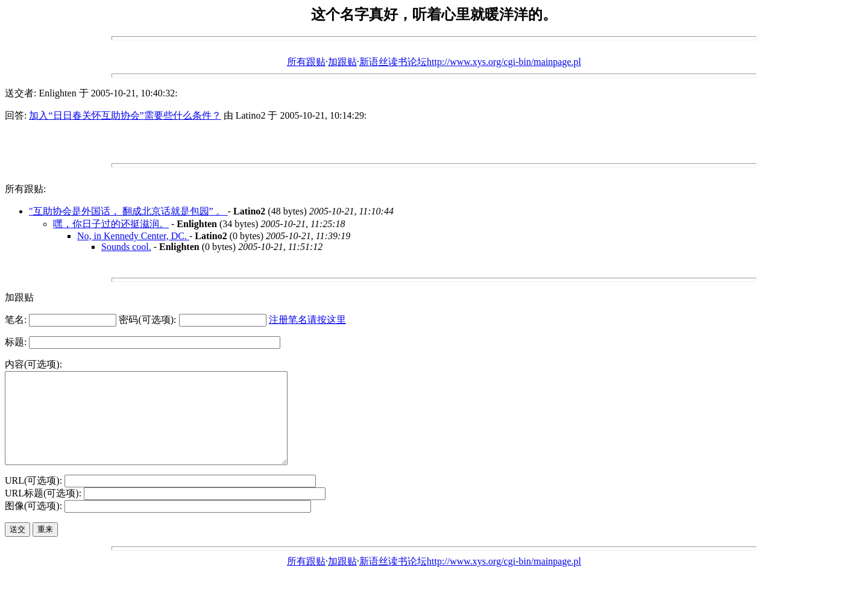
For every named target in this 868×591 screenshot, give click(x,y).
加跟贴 (342, 62)
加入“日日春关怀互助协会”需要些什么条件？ (125, 115)
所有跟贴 (306, 62)
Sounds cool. (126, 247)
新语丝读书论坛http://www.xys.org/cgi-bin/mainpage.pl (470, 62)
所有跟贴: (25, 189)
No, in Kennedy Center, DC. (133, 236)
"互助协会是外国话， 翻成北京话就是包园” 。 (128, 211)
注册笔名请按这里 (307, 320)
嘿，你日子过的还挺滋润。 (111, 224)
